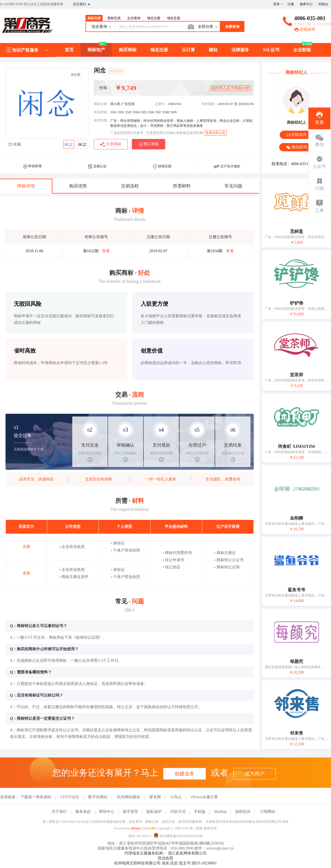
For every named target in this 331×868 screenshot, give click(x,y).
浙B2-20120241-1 (140, 836)
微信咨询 (297, 147)
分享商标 (111, 144)
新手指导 (130, 812)
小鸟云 (176, 797)
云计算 (188, 50)
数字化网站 (98, 797)
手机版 (200, 812)
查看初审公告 (215, 133)
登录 (276, 4)
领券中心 (306, 4)
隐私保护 (154, 812)
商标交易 (114, 18)
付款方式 (178, 812)
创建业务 (185, 774)
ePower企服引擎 (204, 797)
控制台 (323, 4)
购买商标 (128, 50)
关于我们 (59, 812)
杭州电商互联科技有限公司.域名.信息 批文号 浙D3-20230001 (165, 863)
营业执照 (165, 858)
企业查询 (134, 18)
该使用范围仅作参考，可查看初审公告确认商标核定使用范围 (157, 133)
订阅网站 (268, 812)
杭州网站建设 (129, 797)
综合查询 (102, 27)
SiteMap (220, 812)
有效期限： (210, 104)
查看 (106, 251)
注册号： (161, 104)
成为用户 (255, 774)
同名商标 (116, 71)
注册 (291, 4)
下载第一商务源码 (36, 797)
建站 (213, 50)
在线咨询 (305, 29)
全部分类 (208, 27)
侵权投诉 (243, 812)
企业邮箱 (302, 50)
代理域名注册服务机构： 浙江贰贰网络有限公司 (165, 853)
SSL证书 (271, 50)
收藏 (15, 144)
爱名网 (155, 797)
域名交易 (173, 18)
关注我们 (82, 4)
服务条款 (83, 812)
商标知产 (96, 50)
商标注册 (94, 18)
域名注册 (154, 18)
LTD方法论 (70, 797)
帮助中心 (107, 812)
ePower (136, 828)
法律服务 (240, 50)
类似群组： (102, 112)
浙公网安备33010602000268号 (178, 836)
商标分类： (102, 104)
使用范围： (102, 120)
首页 (69, 50)
